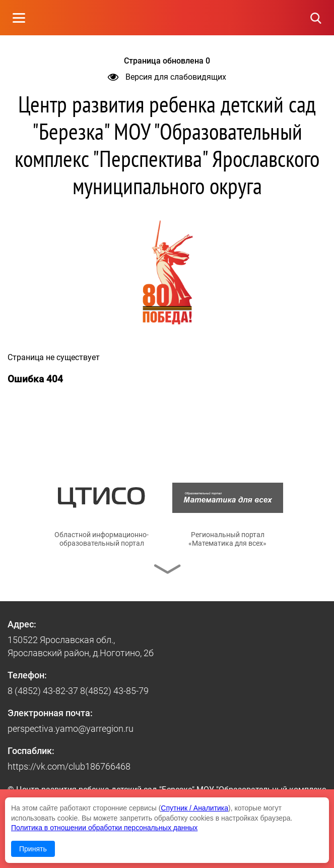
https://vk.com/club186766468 (69, 766)
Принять (33, 849)
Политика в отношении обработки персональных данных (104, 828)
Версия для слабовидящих (167, 77)
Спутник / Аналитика (194, 808)
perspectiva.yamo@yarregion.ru (71, 729)
